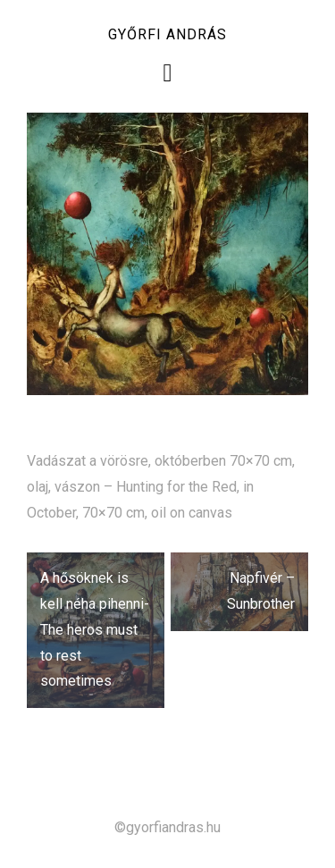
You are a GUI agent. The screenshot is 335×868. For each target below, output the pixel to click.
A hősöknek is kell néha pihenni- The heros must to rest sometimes (95, 629)
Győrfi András (167, 34)
